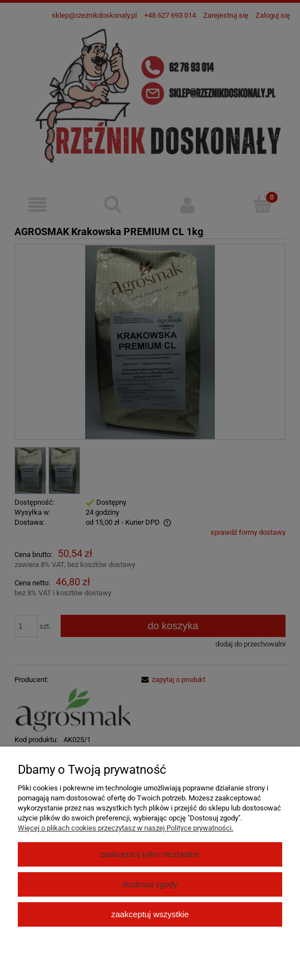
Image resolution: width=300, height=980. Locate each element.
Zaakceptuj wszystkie (150, 914)
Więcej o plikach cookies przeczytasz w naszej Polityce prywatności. (126, 828)
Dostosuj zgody (150, 884)
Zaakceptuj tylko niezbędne (150, 854)
